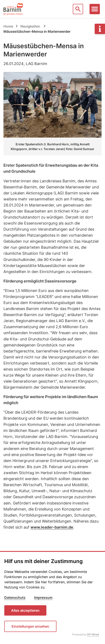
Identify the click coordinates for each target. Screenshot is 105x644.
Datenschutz (15, 597)
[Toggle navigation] (95, 9)
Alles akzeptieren (25, 610)
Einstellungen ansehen (30, 626)
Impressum (43, 597)
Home (8, 26)
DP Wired (93, 634)
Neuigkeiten (30, 26)
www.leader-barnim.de (52, 527)
